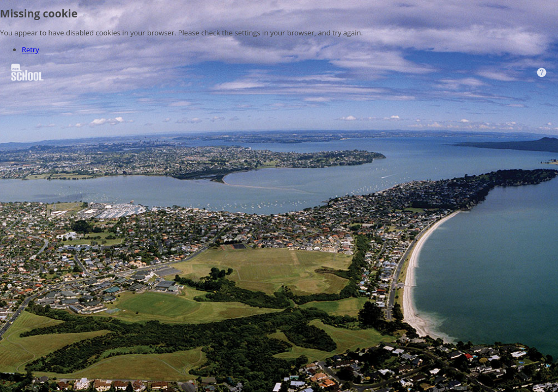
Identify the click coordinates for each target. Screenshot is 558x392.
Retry (31, 50)
